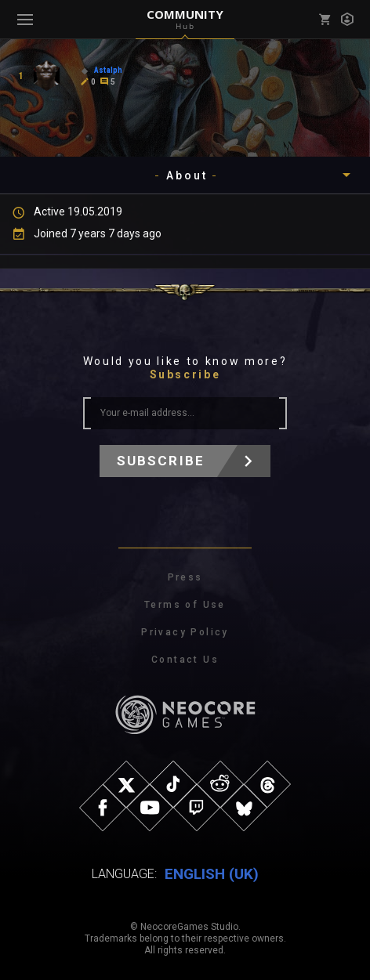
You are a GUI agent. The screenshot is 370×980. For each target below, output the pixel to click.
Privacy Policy (185, 632)
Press (185, 577)
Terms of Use (185, 605)
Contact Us (185, 660)
